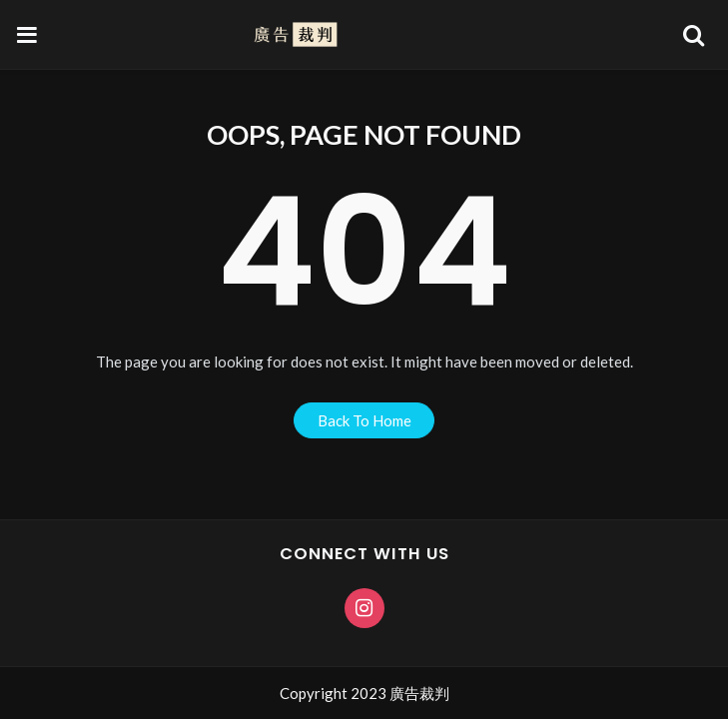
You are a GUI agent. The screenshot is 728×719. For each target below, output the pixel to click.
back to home (364, 420)
